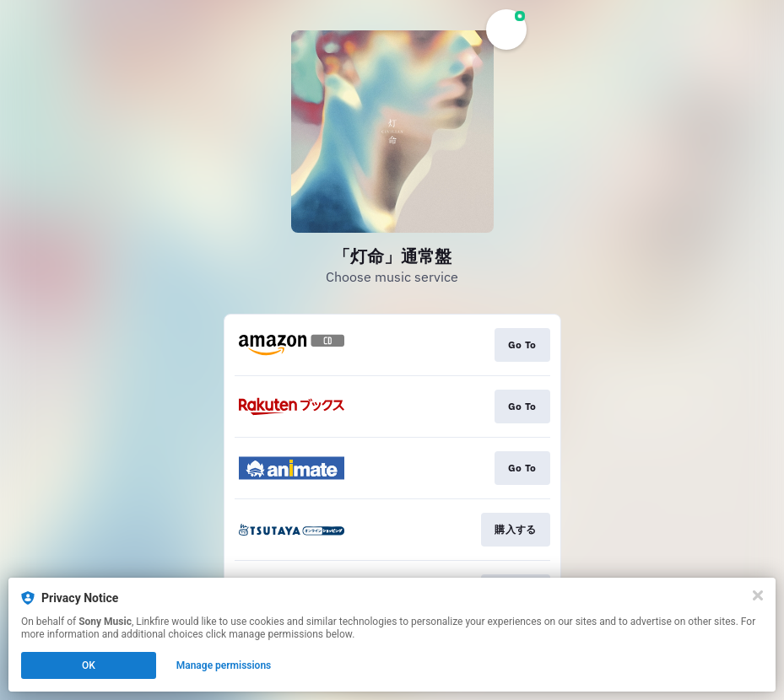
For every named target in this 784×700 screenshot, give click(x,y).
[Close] (758, 595)
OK (89, 665)
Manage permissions (224, 665)
